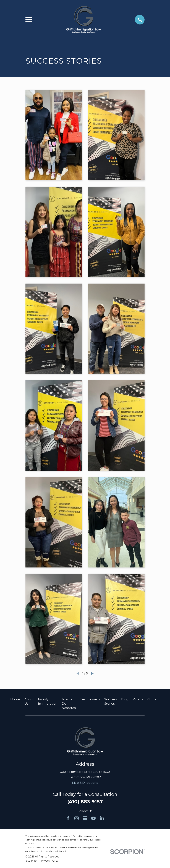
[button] (54, 135)
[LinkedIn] (102, 818)
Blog (125, 699)
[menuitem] (31, 861)
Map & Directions (85, 783)
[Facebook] (68, 818)
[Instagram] (77, 818)
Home (15, 699)
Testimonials (90, 699)
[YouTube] (93, 818)
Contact (154, 699)
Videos (138, 699)
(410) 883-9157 (85, 802)
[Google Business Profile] (85, 818)
